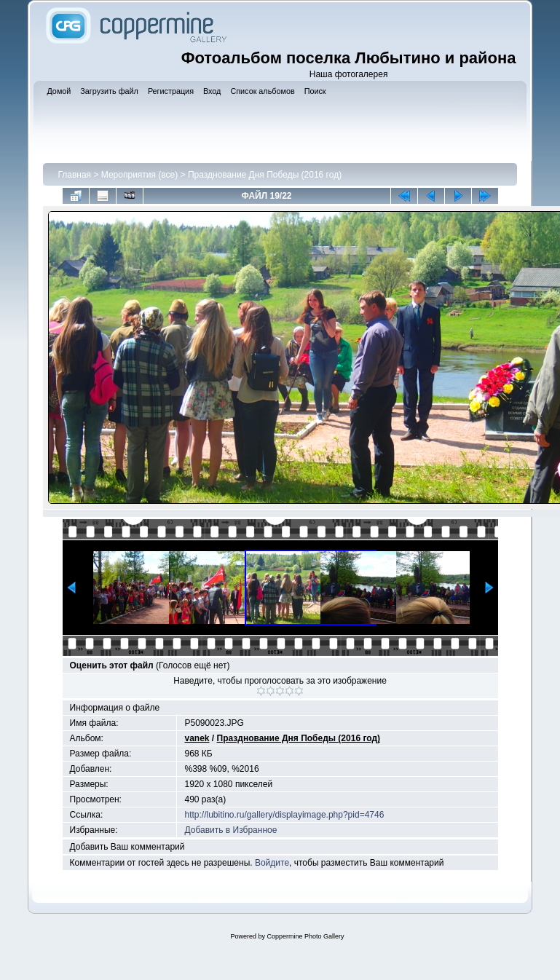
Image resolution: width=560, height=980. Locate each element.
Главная (74, 175)
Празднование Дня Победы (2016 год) (265, 175)
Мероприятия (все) (139, 175)
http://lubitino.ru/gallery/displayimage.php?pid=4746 (284, 815)
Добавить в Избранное (230, 830)
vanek (197, 738)
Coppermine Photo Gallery (305, 936)
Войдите (272, 863)
